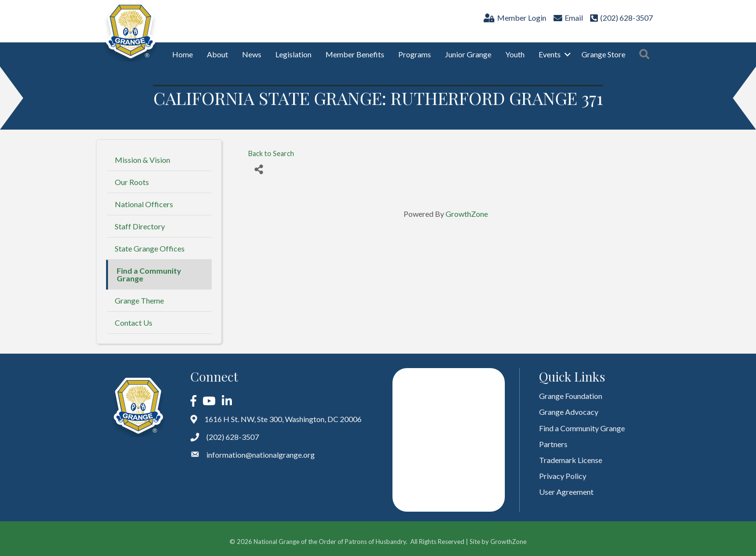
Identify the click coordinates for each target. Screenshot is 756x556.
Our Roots (132, 182)
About (217, 54)
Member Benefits (355, 54)
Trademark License (571, 460)
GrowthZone (467, 214)
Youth (515, 54)
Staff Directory (140, 226)
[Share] (259, 170)
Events (550, 54)
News (252, 54)
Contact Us (134, 323)
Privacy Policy (563, 476)
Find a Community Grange (149, 274)
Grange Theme (139, 300)
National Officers (144, 204)
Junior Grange (468, 54)
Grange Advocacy (569, 412)
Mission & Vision (142, 160)
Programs (415, 54)
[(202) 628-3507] (620, 18)
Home (182, 54)
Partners (553, 444)
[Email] (567, 18)
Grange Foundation (571, 396)
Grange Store (603, 54)
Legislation (293, 54)
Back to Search (271, 153)
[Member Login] (514, 18)
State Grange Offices (150, 248)
